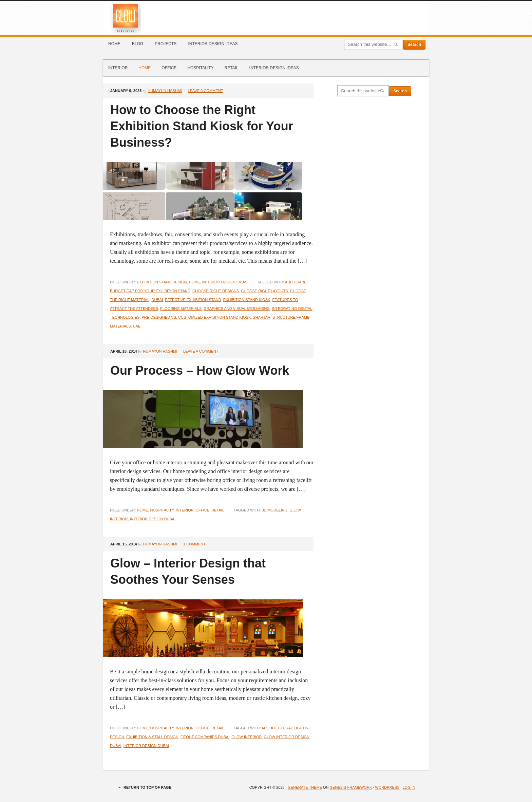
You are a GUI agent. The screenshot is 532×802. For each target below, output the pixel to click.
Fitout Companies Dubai (205, 737)
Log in (409, 787)
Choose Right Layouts (265, 291)
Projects (166, 44)
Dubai (157, 300)
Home (114, 44)
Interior (118, 68)
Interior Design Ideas (213, 44)
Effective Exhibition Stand (193, 300)
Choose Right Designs (216, 291)
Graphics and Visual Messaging (237, 309)
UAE (137, 326)
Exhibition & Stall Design (152, 737)
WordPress (387, 787)
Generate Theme (305, 787)
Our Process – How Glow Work (200, 370)
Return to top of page (147, 787)
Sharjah (261, 317)
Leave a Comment (206, 91)
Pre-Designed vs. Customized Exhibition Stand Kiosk (196, 317)
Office (169, 68)
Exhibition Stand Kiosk (247, 300)
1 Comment (194, 544)
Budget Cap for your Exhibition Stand (150, 291)
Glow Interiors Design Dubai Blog (266, 18)
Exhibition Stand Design (162, 282)
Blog (138, 44)
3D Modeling (274, 510)
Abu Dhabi (295, 282)
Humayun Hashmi (165, 91)
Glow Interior (246, 737)
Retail (231, 68)
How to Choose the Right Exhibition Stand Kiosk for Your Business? (202, 126)
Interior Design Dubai (153, 519)
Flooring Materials (181, 309)
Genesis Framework (351, 787)
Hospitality (200, 68)
